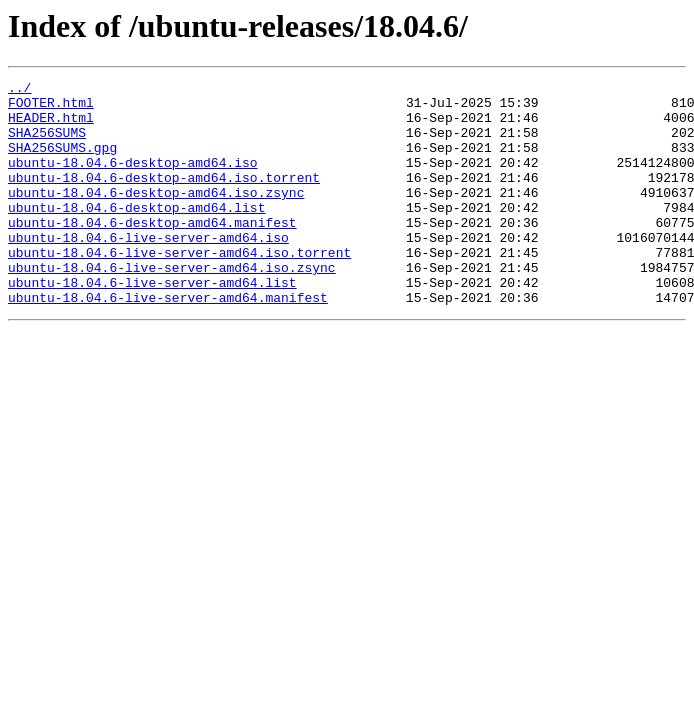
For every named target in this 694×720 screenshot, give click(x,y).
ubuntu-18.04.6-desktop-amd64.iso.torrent (164, 198)
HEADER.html (51, 126)
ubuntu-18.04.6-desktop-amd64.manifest (152, 252)
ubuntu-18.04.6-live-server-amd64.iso (148, 270)
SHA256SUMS (47, 144)
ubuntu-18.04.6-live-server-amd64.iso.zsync (172, 306)
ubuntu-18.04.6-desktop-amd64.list (136, 234)
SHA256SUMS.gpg (62, 162)
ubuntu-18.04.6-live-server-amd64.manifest (168, 342)
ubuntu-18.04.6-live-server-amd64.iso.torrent (179, 288)
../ (19, 90)
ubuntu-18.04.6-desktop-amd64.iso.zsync (156, 216)
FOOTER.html (51, 108)
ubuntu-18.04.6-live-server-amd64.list (152, 324)
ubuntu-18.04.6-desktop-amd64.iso (133, 180)
